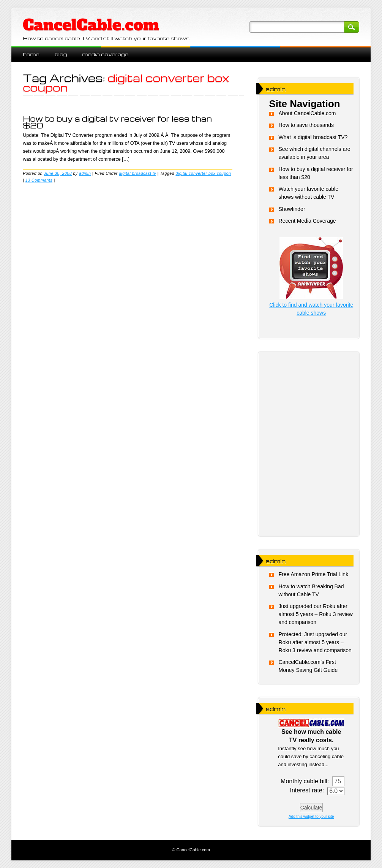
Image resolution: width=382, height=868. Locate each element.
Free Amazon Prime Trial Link (314, 574)
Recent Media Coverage (307, 221)
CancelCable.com (91, 25)
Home (31, 54)
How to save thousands (306, 125)
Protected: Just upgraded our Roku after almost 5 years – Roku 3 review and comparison (315, 642)
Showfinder (292, 209)
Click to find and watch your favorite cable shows (311, 305)
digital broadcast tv (137, 173)
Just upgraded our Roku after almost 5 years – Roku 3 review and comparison (316, 614)
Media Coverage (105, 54)
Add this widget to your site (311, 817)
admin (85, 173)
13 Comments (39, 180)
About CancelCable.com (307, 113)
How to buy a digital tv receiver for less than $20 (117, 122)
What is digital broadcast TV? (313, 137)
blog (61, 54)
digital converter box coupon (203, 173)
